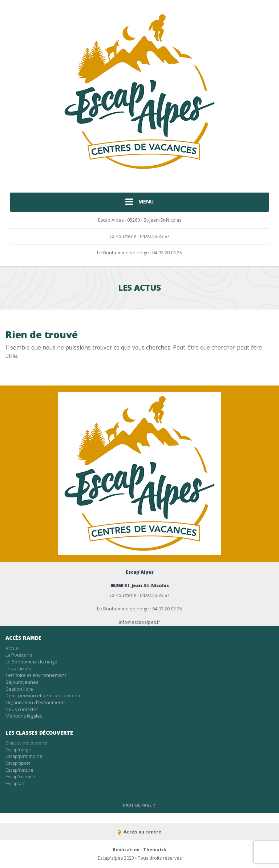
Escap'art (15, 784)
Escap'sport (18, 763)
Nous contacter (22, 709)
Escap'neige (18, 750)
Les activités (18, 669)
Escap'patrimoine (24, 756)
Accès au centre (139, 832)
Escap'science (20, 777)
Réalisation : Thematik (139, 850)
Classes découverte (27, 743)
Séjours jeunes (22, 682)
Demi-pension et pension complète (44, 696)
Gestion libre (19, 689)
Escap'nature (19, 770)
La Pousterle (19, 655)
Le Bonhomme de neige (31, 662)
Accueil (13, 648)
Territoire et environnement (36, 675)
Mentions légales (24, 716)
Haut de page (140, 805)
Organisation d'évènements (35, 703)
